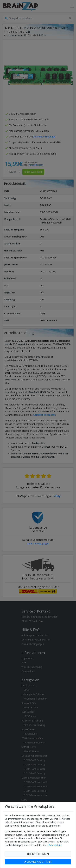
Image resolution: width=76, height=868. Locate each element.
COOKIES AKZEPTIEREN (38, 862)
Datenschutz (55, 845)
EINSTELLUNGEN (38, 854)
